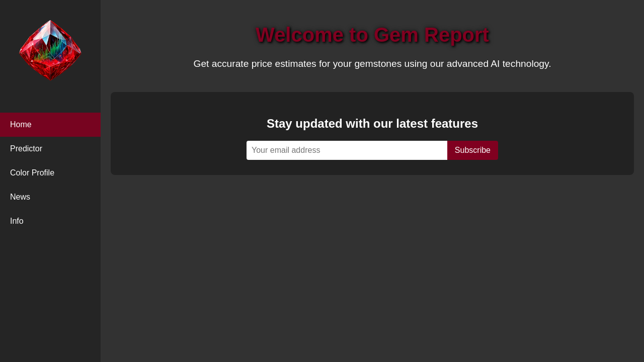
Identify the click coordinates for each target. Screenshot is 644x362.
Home (21, 124)
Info (17, 221)
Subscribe (473, 150)
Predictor (26, 149)
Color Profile (32, 173)
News (20, 197)
